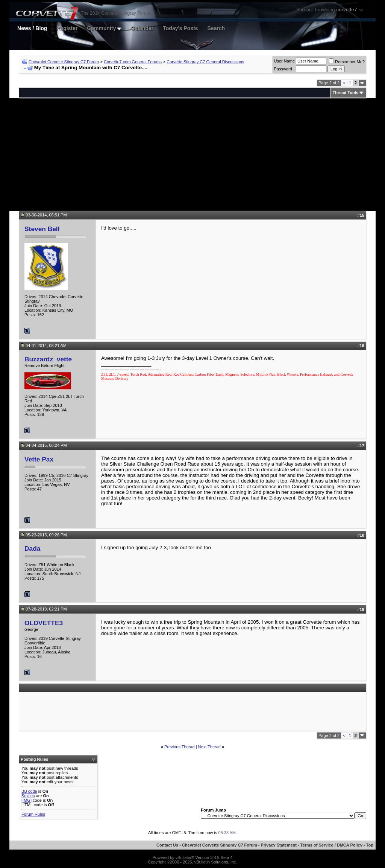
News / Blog (32, 28)
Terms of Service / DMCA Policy (331, 845)
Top (370, 845)
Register (67, 28)
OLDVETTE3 (44, 623)
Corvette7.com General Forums (133, 62)
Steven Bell (42, 229)
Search (216, 28)
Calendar (142, 28)
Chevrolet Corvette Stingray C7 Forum (64, 62)
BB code (29, 791)
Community (104, 28)
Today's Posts (180, 28)
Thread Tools (346, 93)
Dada (32, 548)
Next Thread (209, 747)
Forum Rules (33, 814)
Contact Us (167, 845)
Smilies (28, 796)
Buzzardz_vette (48, 359)
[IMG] (27, 800)
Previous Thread (180, 747)
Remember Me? (347, 62)
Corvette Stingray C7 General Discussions (205, 62)
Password (283, 69)
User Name (284, 61)
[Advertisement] (192, 154)
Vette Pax (39, 459)
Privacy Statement (279, 845)
